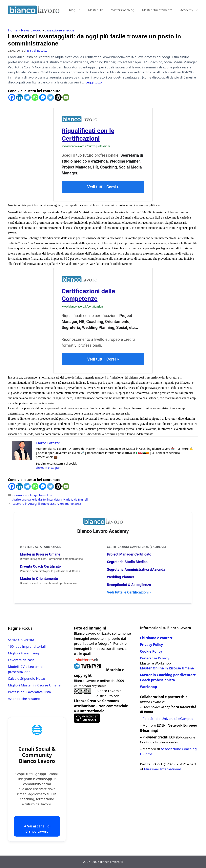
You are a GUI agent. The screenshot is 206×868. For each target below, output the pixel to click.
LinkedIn (42, 468)
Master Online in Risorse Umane (167, 668)
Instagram (55, 468)
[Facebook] (12, 97)
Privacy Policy (152, 645)
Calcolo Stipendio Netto (26, 678)
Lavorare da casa (21, 660)
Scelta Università (21, 640)
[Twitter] (50, 97)
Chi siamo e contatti (157, 638)
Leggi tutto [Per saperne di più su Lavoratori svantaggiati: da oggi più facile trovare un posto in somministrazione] (93, 82)
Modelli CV (16, 667)
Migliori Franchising (23, 653)
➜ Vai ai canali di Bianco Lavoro (37, 829)
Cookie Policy (151, 651)
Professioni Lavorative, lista (29, 692)
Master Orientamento (157, 10)
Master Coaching (123, 10)
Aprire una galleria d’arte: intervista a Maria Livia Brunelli (50, 499)
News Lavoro (31, 30)
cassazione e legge (60, 30)
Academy (191, 10)
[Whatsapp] (35, 97)
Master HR (95, 10)
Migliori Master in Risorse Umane (34, 685)
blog (77, 10)
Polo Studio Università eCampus (168, 719)
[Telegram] (27, 97)
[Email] (66, 97)
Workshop (149, 687)
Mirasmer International (162, 769)
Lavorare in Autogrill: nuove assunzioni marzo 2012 (47, 504)
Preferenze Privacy (155, 658)
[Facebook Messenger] (43, 97)
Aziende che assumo (24, 699)
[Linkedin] (20, 97)
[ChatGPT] (58, 97)
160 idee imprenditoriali (27, 646)
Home (13, 30)
